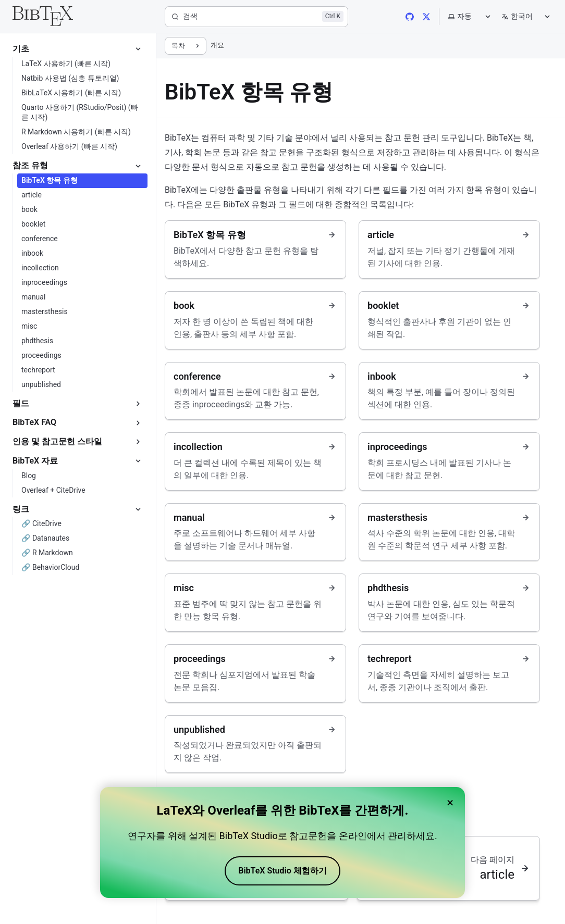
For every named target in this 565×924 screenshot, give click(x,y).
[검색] (256, 17)
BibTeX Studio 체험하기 (282, 871)
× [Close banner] (450, 803)
